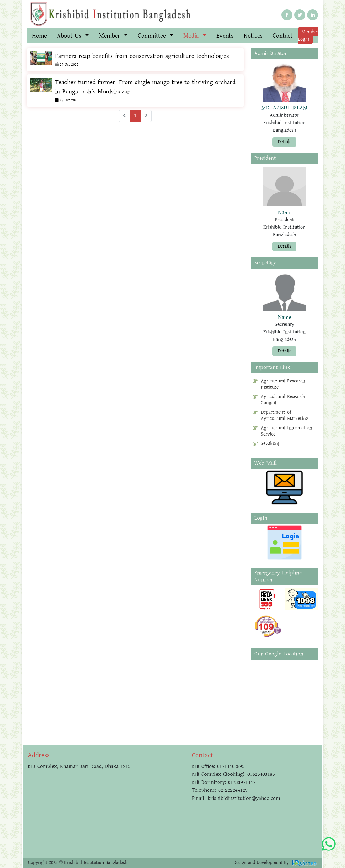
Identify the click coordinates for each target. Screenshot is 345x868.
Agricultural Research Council (283, 400)
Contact (283, 36)
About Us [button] (70, 36)
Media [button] (192, 36)
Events (225, 36)
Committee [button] (153, 36)
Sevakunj (270, 444)
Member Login (308, 35)
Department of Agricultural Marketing (285, 416)
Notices (253, 36)
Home (39, 36)
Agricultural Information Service (286, 431)
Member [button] (111, 36)
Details (284, 142)
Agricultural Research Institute (283, 384)
